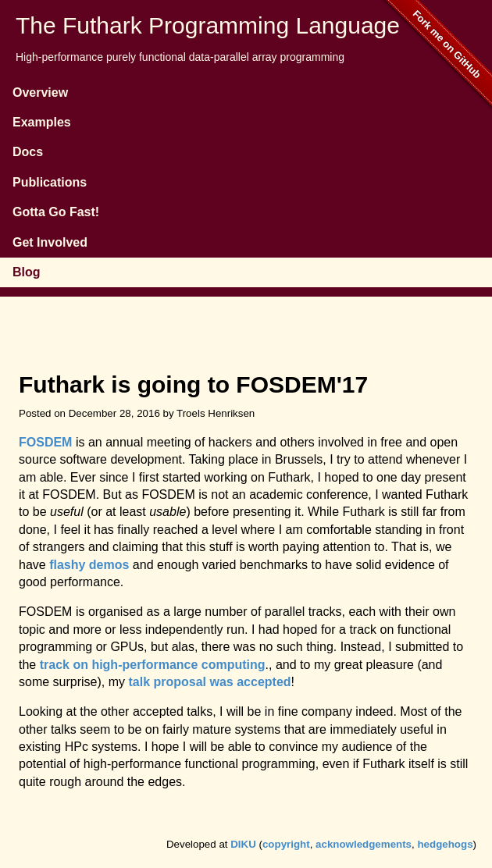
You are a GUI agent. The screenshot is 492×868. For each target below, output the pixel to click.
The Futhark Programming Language (208, 25)
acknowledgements (364, 844)
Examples (42, 122)
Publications (50, 182)
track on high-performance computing (153, 665)
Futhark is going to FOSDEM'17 (193, 384)
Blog (27, 272)
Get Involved (50, 242)
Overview (40, 92)
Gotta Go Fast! (56, 212)
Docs (28, 152)
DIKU (243, 844)
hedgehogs (445, 844)
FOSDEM (45, 442)
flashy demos (89, 565)
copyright (286, 844)
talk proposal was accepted (209, 682)
